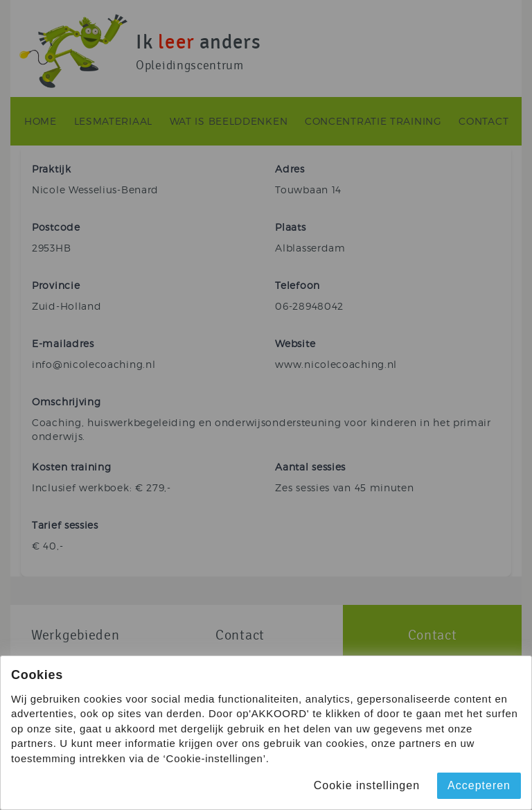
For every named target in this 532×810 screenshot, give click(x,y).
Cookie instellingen (367, 785)
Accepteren (479, 785)
